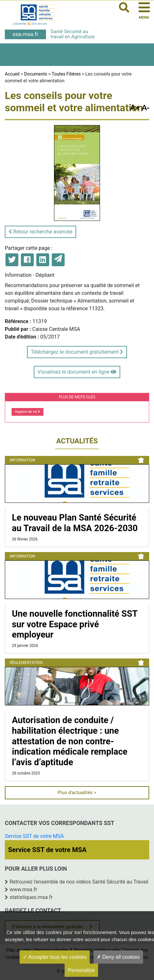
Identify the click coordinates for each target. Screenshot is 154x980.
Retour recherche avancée (41, 232)
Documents (36, 74)
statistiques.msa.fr (31, 897)
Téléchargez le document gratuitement (77, 352)
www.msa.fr (23, 889)
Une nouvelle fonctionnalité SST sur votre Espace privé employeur (75, 624)
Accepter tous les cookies (55, 957)
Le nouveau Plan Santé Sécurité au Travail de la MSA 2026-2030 (75, 523)
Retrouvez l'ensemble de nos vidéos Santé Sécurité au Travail (79, 882)
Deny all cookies (118, 957)
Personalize (81, 970)
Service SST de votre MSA (34, 836)
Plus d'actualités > (77, 793)
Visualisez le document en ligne (77, 372)
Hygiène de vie (27, 412)
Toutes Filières (66, 74)
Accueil (12, 74)
